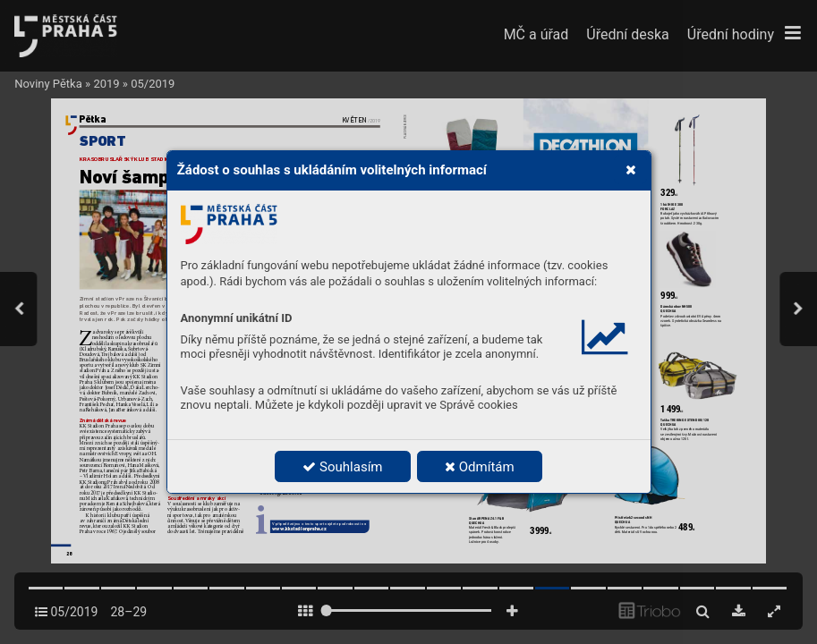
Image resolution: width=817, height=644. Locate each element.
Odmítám (480, 467)
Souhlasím (342, 467)
